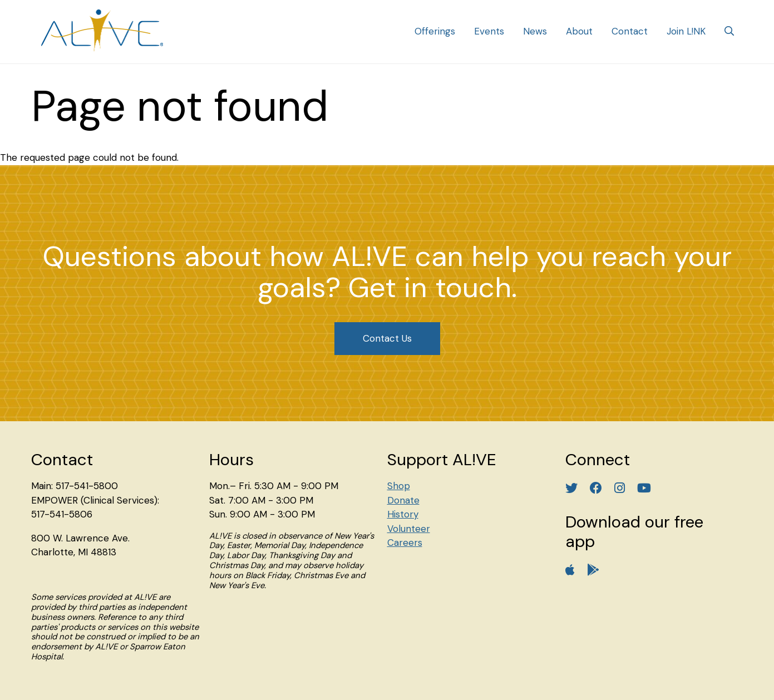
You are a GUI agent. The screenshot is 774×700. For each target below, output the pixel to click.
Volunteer (409, 529)
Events (489, 31)
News (535, 31)
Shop (399, 486)
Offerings (435, 31)
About (579, 31)
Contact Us (387, 338)
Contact (630, 31)
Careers (405, 543)
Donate (403, 500)
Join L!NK (686, 31)
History (403, 514)
